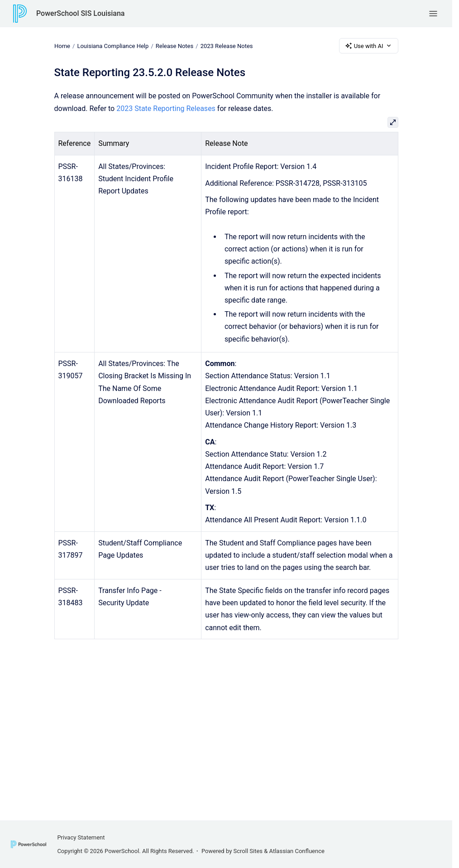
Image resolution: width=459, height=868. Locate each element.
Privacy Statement (81, 837)
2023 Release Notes (226, 46)
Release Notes (174, 46)
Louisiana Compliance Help (113, 46)
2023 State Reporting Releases (166, 108)
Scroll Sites (248, 851)
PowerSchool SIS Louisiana (80, 13)
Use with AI (369, 46)
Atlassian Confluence (297, 851)
